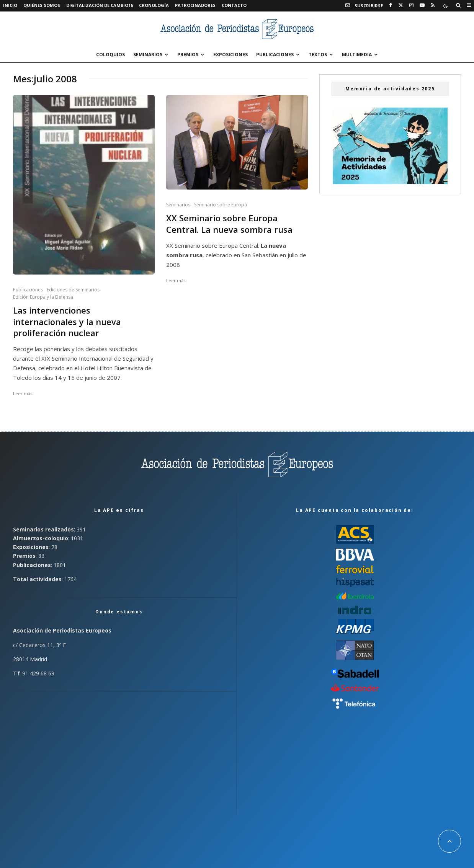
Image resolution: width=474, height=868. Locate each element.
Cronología (154, 5)
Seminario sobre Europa (221, 205)
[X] (401, 5)
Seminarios (148, 55)
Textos (318, 55)
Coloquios (110, 55)
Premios (188, 55)
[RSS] (433, 5)
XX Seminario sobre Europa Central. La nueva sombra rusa (229, 224)
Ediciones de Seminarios (73, 290)
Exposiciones (230, 55)
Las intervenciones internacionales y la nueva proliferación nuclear (67, 322)
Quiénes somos (42, 5)
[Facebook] (391, 5)
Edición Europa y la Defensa (43, 297)
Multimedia (357, 55)
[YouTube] (422, 5)
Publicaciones (275, 55)
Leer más (23, 393)
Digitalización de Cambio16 (100, 5)
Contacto (234, 5)
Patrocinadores (195, 5)
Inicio (10, 5)
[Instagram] (411, 5)
